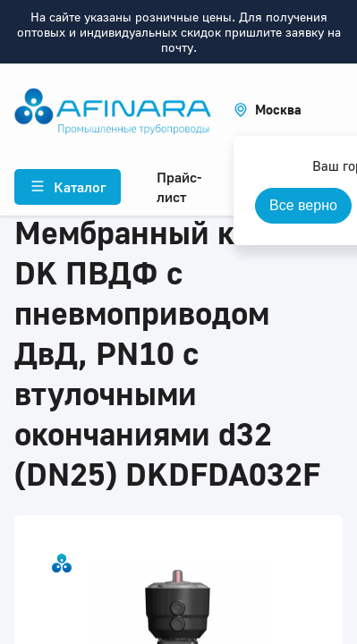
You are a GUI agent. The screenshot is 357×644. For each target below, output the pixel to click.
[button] (268, 110)
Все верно (303, 205)
